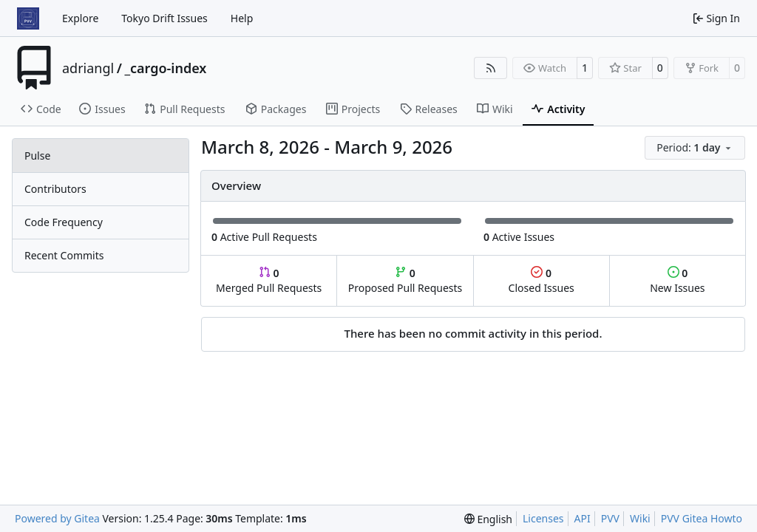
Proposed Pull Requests (405, 280)
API (583, 518)
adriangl (88, 68)
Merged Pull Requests (269, 280)
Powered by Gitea (57, 518)
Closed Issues (542, 280)
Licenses (543, 518)
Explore (80, 18)
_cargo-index (165, 68)
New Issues (677, 280)
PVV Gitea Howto (702, 518)
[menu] (695, 148)
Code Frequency (64, 222)
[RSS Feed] (491, 68)
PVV (610, 518)
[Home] (28, 18)
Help (242, 18)
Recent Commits (64, 255)
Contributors (55, 189)
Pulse (37, 156)
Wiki (640, 518)
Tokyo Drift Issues (164, 18)
